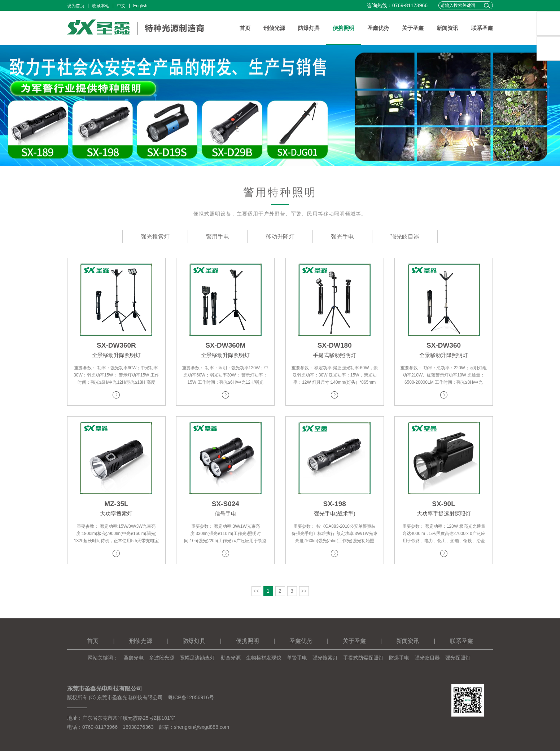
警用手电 (218, 237)
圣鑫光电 (134, 660)
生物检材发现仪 (264, 660)
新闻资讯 (447, 28)
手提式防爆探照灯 (363, 660)
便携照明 (344, 28)
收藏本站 (101, 6)
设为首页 (76, 6)
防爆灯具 (309, 28)
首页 (245, 28)
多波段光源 (162, 660)
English (140, 6)
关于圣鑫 (413, 28)
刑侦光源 (274, 28)
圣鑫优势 (378, 28)
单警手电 (297, 660)
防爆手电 (399, 660)
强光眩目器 (405, 237)
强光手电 (342, 237)
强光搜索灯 (155, 237)
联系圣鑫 (482, 28)
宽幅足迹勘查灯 (197, 660)
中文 (121, 6)
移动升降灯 (280, 237)
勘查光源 (231, 660)
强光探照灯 (458, 660)
